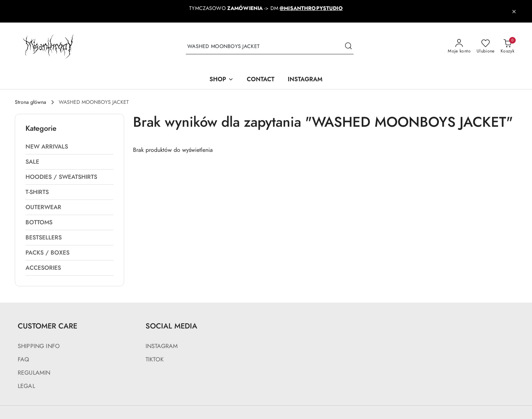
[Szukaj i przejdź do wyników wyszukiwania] (348, 47)
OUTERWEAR (43, 207)
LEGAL (26, 386)
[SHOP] (221, 80)
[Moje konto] (459, 47)
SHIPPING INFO (39, 346)
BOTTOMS (39, 222)
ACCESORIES (43, 268)
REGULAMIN (34, 373)
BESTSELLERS (44, 238)
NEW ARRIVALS (47, 147)
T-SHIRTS (37, 192)
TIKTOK (155, 360)
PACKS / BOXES (47, 253)
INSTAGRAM (162, 346)
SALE (32, 162)
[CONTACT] (261, 80)
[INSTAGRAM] (305, 80)
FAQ (23, 360)
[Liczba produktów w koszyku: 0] (507, 47)
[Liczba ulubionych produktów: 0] (486, 47)
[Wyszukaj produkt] (270, 47)
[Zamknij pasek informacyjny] (514, 11)
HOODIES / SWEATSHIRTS (61, 177)
